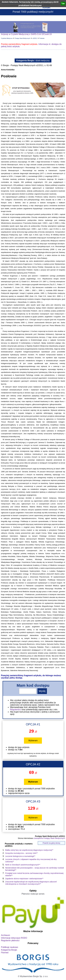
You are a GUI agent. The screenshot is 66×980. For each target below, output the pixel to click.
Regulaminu (15, 710)
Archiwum (6, 935)
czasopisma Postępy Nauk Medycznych (49, 838)
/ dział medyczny (33, 60)
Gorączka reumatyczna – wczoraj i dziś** (22, 853)
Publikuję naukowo (10, 947)
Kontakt (46, 8)
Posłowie (42, 38)
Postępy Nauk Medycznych (22, 38)
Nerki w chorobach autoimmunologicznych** (23, 865)
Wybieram (33, 740)
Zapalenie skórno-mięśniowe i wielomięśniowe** (24, 879)
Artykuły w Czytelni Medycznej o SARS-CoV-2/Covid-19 (26, 34)
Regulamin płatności (10, 940)
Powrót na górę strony (51, 843)
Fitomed (5, 953)
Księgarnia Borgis (9, 950)
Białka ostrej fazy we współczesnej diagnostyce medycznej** (29, 850)
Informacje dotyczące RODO (14, 938)
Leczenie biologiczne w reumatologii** (20, 856)
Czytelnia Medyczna (7, 38)
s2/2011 (35, 38)
